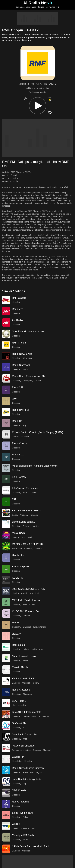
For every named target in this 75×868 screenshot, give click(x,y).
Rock (30, 537)
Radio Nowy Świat (22, 354)
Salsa (15, 515)
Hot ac (26, 369)
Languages (31, 7)
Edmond (27, 616)
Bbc (14, 705)
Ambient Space (20, 567)
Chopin (15, 437)
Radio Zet (17, 309)
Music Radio (19, 533)
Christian (16, 627)
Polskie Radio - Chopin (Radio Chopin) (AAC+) (38, 432)
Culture (26, 649)
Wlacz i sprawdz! (30, 492)
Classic (25, 593)
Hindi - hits (18, 555)
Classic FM (18, 757)
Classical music (30, 716)
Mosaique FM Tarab (23, 835)
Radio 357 (18, 387)
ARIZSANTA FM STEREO (26, 511)
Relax (25, 660)
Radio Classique (21, 690)
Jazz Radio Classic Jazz (25, 734)
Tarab (25, 840)
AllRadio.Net (37, 3)
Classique (27, 694)
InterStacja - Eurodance (25, 488)
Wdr (34, 828)
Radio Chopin (19, 443)
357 (14, 499)
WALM (16, 623)
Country (16, 537)
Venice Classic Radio (24, 679)
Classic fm (17, 761)
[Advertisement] (38, 18)
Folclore (26, 526)
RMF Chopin (19, 343)
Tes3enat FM (19, 723)
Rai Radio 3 (18, 645)
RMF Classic (19, 298)
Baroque (16, 683)
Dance (38, 381)
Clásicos (36, 750)
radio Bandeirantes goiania (27, 779)
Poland (14, 175)
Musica (36, 526)
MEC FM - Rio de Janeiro (26, 600)
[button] (38, 106)
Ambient (23, 515)
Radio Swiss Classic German (28, 768)
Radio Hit (17, 421)
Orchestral (44, 716)
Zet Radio (17, 320)
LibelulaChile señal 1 (23, 522)
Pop (25, 425)
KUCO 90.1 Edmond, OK (26, 611)
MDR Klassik (19, 790)
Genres (41, 7)
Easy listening (40, 627)
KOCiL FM (18, 578)
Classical (14, 178)
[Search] (58, 7)
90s (24, 728)
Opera (32, 604)
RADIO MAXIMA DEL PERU (27, 544)
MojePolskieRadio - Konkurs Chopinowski (35, 466)
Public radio (37, 649)
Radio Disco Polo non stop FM (29, 376)
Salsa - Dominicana (23, 813)
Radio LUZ (18, 455)
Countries (20, 7)
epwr (15, 399)
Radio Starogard (21, 365)
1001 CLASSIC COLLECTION (29, 589)
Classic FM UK (20, 667)
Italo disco (40, 548)
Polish (16, 181)
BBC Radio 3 (19, 701)
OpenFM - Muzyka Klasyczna (28, 331)
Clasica (15, 593)
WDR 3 (16, 824)
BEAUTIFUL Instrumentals (26, 712)
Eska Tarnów (19, 477)
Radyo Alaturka (20, 802)
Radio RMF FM (20, 410)
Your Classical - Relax (24, 656)
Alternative (28, 358)
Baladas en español (21, 750)
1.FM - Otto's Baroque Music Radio (31, 846)
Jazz (25, 604)
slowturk (17, 634)
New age (34, 515)
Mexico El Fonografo (23, 746)
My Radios (50, 7)
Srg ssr (39, 772)
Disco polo (27, 381)
